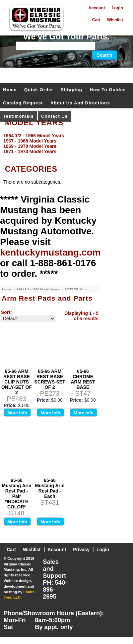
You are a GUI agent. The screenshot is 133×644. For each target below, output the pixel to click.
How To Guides (108, 90)
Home (10, 90)
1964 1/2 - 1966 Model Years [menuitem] (34, 136)
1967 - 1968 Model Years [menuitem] (30, 141)
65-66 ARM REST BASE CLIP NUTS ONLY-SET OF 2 (17, 382)
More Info (17, 413)
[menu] (65, 144)
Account (97, 8)
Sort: (6, 312)
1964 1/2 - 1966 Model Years (38, 289)
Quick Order (39, 90)
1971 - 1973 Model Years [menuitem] (30, 151)
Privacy (81, 550)
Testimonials (18, 116)
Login (117, 8)
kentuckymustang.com (50, 252)
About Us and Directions (80, 103)
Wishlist (115, 20)
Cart (96, 20)
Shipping (71, 90)
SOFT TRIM (74, 289)
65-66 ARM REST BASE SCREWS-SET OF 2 (50, 379)
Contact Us (54, 116)
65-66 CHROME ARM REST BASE (83, 379)
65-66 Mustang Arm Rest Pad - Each (50, 488)
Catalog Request (23, 103)
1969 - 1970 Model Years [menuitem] (30, 146)
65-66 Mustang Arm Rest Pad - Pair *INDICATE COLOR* (17, 494)
